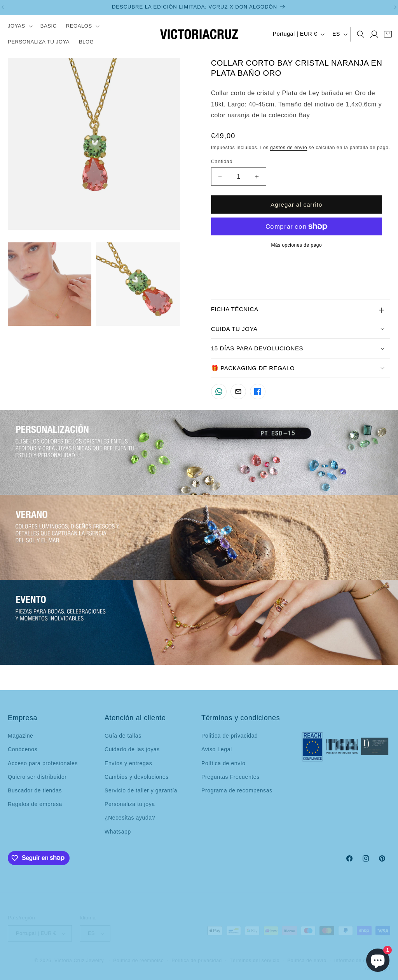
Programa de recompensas (237, 790)
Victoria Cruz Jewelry (79, 954)
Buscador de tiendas (35, 790)
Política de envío (223, 763)
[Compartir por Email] (238, 392)
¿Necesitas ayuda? (130, 818)
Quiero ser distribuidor (37, 777)
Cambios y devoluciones (137, 777)
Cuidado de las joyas (132, 749)
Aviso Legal (217, 749)
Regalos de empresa (35, 804)
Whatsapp (118, 832)
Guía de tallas (123, 736)
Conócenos (23, 749)
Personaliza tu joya (130, 804)
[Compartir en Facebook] (258, 392)
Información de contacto (362, 954)
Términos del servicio (255, 954)
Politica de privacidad (230, 736)
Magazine (21, 736)
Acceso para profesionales (43, 763)
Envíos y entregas (128, 763)
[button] (19, 26)
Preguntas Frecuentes (230, 777)
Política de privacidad (197, 954)
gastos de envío (289, 148)
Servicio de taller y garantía (141, 790)
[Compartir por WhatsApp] (219, 392)
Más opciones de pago (296, 245)
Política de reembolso (138, 954)
